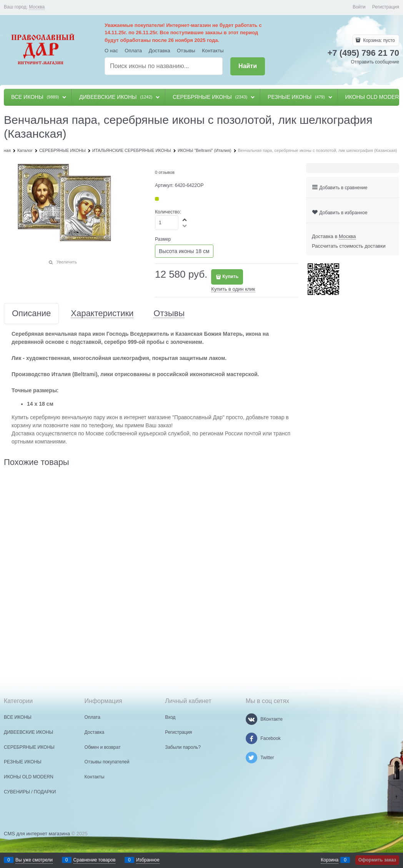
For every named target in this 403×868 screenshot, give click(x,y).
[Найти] (247, 66)
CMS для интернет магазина (37, 834)
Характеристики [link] (102, 314)
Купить (230, 277)
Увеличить (67, 262)
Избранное (148, 860)
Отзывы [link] (169, 314)
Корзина (330, 860)
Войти (359, 7)
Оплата (133, 51)
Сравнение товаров (95, 860)
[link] (37, 7)
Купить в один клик (233, 289)
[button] (185, 220)
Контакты (213, 51)
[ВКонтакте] (251, 719)
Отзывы (186, 51)
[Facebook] (251, 738)
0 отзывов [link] (165, 172)
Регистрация (386, 7)
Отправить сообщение (375, 62)
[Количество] (167, 223)
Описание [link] (31, 314)
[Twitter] (251, 758)
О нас (111, 51)
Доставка (160, 51)
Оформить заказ (377, 860)
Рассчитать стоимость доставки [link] (349, 246)
